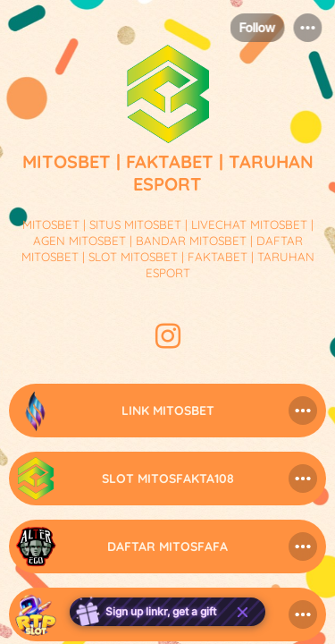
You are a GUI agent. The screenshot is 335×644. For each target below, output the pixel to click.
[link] (167, 411)
